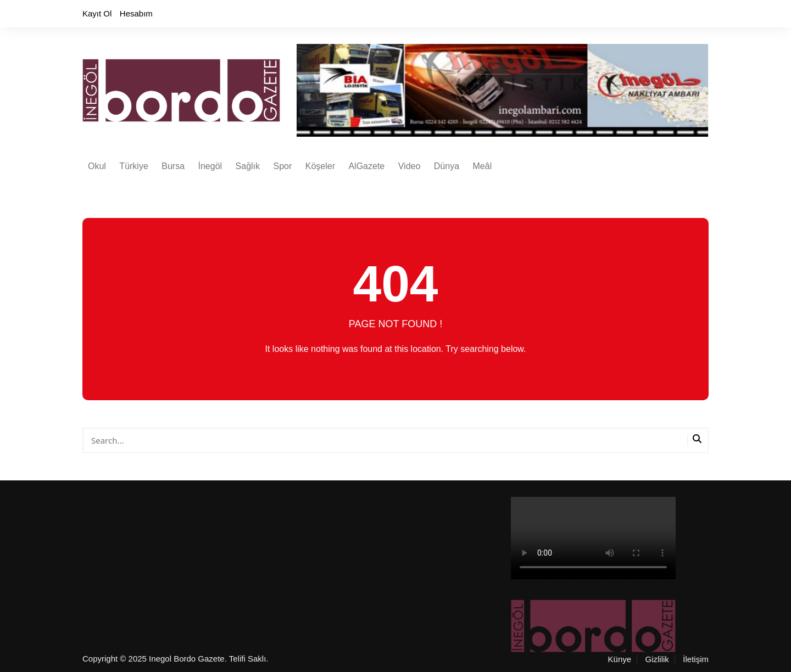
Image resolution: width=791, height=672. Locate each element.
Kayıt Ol (97, 13)
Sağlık (248, 166)
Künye (620, 659)
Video (410, 166)
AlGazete (366, 166)
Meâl (483, 166)
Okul (97, 166)
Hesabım (136, 13)
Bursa (173, 166)
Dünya (447, 166)
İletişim (696, 659)
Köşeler (320, 166)
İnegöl (210, 166)
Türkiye (133, 166)
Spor (282, 166)
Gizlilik (657, 659)
